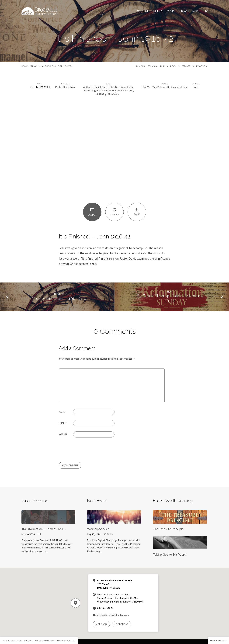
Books (175, 66)
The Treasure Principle (168, 529)
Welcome (143, 11)
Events (170, 11)
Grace (86, 90)
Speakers (188, 66)
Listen (114, 212)
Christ (105, 87)
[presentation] (80, 450)
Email (63, 423)
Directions (122, 624)
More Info (101, 624)
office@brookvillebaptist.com (113, 615)
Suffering (102, 94)
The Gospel (114, 94)
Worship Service (98, 529)
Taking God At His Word (170, 554)
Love (105, 90)
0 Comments (218, 641)
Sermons (157, 11)
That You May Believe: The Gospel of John (164, 87)
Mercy (112, 90)
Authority (48, 66)
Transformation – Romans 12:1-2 (44, 529)
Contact (183, 11)
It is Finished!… (65, 66)
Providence (123, 90)
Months (202, 66)
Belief (98, 87)
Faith (130, 87)
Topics (152, 66)
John (196, 87)
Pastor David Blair (65, 87)
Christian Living (118, 87)
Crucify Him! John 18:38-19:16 (59, 298)
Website (63, 434)
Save (137, 212)
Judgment (96, 90)
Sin (132, 90)
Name (63, 412)
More (196, 11)
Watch (92, 212)
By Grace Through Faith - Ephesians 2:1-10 (170, 298)
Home (24, 66)
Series (164, 66)
